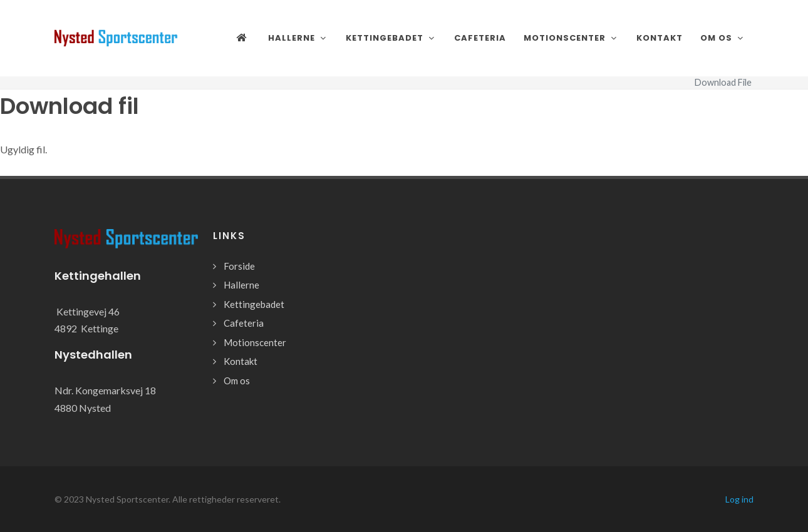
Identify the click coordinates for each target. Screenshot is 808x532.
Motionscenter (255, 342)
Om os (237, 381)
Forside (239, 266)
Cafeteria (244, 323)
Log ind (739, 499)
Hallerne (241, 285)
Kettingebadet (254, 304)
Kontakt (241, 361)
